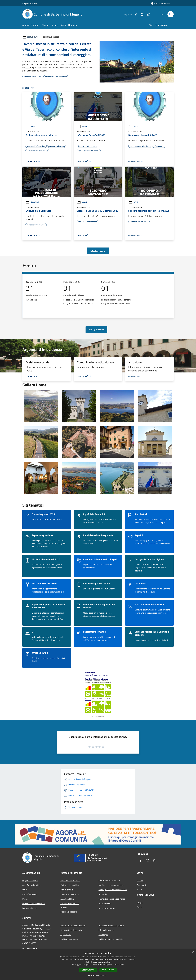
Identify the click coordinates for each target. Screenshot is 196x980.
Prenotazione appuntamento (73, 925)
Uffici (25, 890)
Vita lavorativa (67, 890)
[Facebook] (135, 14)
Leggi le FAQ (66, 935)
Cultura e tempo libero (70, 885)
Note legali (103, 935)
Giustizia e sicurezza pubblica (111, 885)
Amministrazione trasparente (111, 925)
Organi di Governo (30, 880)
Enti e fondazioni (30, 894)
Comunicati (32, 37)
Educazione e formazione (109, 880)
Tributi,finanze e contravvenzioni (113, 890)
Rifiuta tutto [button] (108, 970)
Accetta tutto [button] (88, 970)
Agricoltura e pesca (107, 908)
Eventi (139, 907)
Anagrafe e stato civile (70, 880)
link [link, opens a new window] (123, 965)
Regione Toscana (30, 3)
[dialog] (98, 965)
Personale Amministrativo (34, 904)
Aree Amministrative (32, 885)
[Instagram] (141, 14)
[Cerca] (171, 14)
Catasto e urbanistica (70, 904)
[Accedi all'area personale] (161, 3)
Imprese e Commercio (70, 894)
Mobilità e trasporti (69, 912)
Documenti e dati (30, 908)
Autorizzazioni (105, 903)
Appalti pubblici (67, 899)
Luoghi (140, 902)
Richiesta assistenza (69, 939)
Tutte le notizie (98, 251)
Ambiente (103, 894)
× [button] (193, 952)
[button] (98, 976)
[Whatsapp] (148, 14)
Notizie (140, 880)
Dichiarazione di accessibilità (111, 939)
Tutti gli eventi (96, 330)
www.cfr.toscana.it (98, 716)
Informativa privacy (107, 930)
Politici (25, 899)
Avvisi (30, 127)
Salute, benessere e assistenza (112, 899)
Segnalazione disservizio (71, 930)
